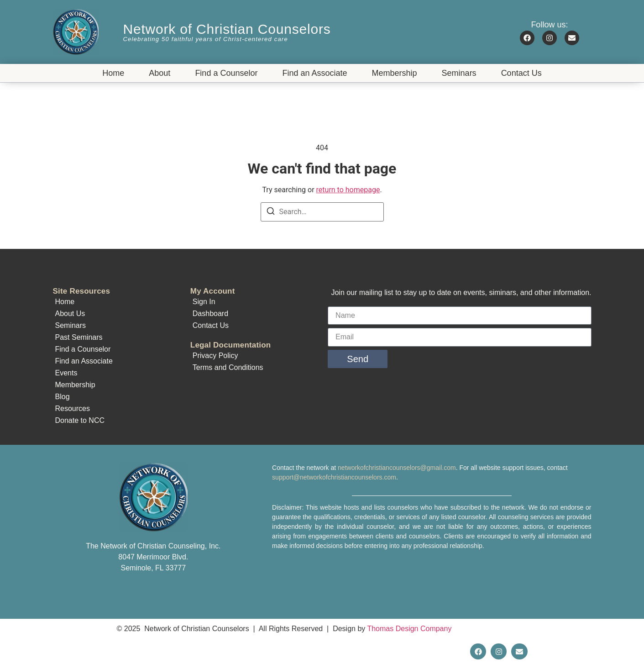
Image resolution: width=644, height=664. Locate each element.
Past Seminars (79, 337)
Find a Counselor (226, 73)
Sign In (204, 302)
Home (113, 73)
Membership (395, 73)
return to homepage (348, 190)
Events (66, 373)
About (160, 73)
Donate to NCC (80, 420)
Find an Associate (314, 73)
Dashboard (210, 314)
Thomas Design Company (409, 629)
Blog (63, 397)
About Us (70, 314)
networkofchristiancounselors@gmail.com (397, 468)
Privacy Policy (215, 356)
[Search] (271, 213)
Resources (73, 408)
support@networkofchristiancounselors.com (334, 477)
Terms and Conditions (228, 367)
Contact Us (521, 73)
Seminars (459, 73)
